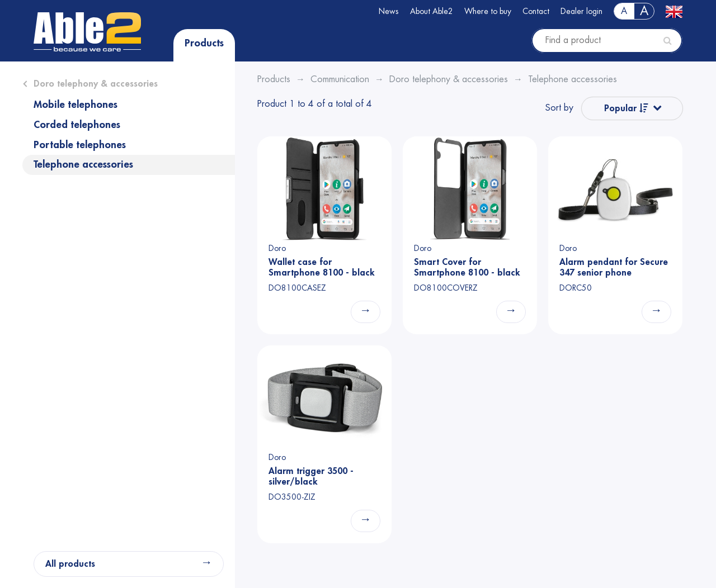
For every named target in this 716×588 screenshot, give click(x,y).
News (389, 11)
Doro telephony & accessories (96, 84)
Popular (626, 108)
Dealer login (581, 11)
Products (204, 43)
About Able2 (432, 11)
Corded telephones (77, 125)
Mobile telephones (76, 105)
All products (70, 564)
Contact (536, 11)
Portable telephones (80, 145)
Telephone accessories (83, 164)
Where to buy (488, 11)
